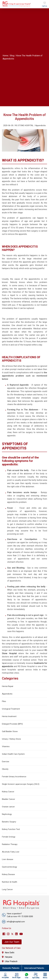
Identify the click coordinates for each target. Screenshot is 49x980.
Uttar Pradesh (10, 961)
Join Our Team (12, 942)
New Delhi (8, 953)
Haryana (7, 957)
